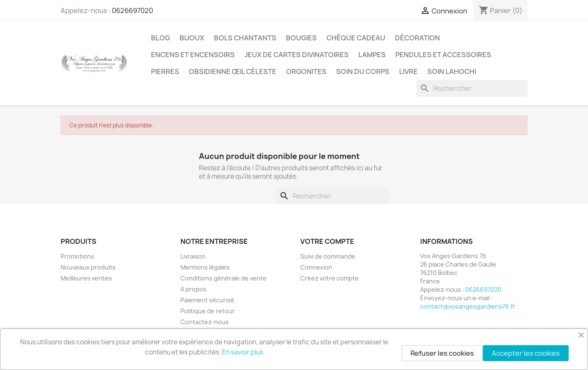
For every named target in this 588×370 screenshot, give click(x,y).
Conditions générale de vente (224, 278)
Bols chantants (245, 38)
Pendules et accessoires (443, 55)
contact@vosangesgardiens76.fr (468, 306)
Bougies (301, 38)
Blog (160, 38)
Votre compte (327, 241)
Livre (408, 71)
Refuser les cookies (442, 353)
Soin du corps (363, 71)
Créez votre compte (330, 278)
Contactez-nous (205, 322)
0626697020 (132, 11)
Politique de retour (208, 311)
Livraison (193, 256)
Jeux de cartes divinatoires (297, 55)
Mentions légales (205, 267)
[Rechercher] (472, 88)
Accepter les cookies (526, 353)
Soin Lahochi (452, 71)
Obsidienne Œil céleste (233, 71)
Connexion (316, 267)
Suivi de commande (328, 256)
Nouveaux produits (88, 267)
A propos (193, 289)
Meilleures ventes (86, 278)
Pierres (165, 71)
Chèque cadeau (356, 38)
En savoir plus (243, 352)
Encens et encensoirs (193, 55)
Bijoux (192, 38)
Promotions (77, 256)
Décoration (417, 38)
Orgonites (306, 71)
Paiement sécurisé (207, 300)
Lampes (372, 55)
